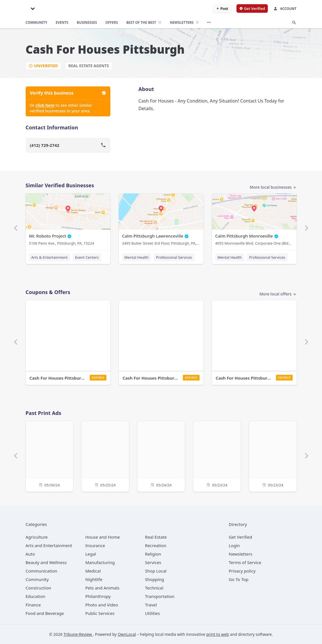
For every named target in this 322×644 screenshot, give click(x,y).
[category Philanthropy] (98, 596)
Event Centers (87, 257)
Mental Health (137, 257)
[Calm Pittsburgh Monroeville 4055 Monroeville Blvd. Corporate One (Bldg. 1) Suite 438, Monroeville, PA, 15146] (254, 221)
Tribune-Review (78, 634)
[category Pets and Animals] (102, 588)
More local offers (278, 294)
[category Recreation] (156, 545)
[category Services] (153, 562)
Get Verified (241, 537)
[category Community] (37, 579)
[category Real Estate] (156, 537)
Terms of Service (245, 562)
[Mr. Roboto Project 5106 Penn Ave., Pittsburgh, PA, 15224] (68, 221)
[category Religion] (153, 554)
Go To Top (239, 579)
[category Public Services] (100, 613)
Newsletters (241, 554)
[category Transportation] (160, 596)
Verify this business (68, 93)
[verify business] (252, 8)
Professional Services (174, 257)
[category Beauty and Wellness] (46, 562)
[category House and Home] (103, 537)
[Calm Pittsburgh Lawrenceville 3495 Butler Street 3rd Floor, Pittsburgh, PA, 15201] (161, 221)
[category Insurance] (95, 545)
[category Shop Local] (156, 571)
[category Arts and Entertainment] (49, 545)
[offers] (112, 23)
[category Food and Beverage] (45, 613)
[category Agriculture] (37, 537)
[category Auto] (30, 554)
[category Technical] (154, 588)
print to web (218, 634)
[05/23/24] (217, 456)
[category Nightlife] (94, 579)
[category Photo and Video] (102, 605)
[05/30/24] (49, 456)
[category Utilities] (153, 613)
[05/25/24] (105, 456)
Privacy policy (242, 571)
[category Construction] (39, 588)
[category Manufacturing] (100, 562)
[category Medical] (93, 571)
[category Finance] (33, 605)
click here (45, 105)
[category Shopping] (155, 579)
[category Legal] (91, 554)
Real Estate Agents (89, 66)
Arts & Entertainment (50, 257)
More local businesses (273, 187)
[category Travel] (151, 605)
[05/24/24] (161, 456)
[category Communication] (41, 571)
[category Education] (36, 596)
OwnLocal (127, 634)
